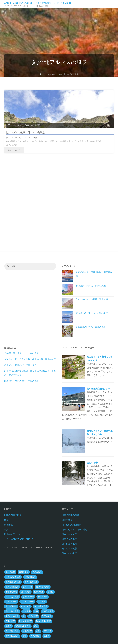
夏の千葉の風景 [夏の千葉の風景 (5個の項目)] (31, 582)
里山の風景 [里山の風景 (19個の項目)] (27, 631)
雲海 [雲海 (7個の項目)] (25, 636)
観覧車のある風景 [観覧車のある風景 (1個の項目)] (23, 626)
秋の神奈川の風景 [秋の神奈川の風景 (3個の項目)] (43, 621)
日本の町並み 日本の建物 (75, 529)
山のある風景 (12, 145)
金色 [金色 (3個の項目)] (38, 631)
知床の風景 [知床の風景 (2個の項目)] (47, 616)
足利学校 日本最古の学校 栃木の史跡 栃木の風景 (30, 359)
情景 (6, 520)
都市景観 (8, 525)
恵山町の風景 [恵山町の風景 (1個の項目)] (28, 597)
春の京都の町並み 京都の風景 (91, 327)
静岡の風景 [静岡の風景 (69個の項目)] (35, 636)
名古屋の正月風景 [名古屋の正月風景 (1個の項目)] (13, 577)
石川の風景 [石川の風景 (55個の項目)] (10, 621)
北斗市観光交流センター (99, 389)
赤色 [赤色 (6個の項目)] (36, 626)
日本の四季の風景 (13, 515)
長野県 (98, 141)
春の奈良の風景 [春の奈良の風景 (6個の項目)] (41, 606)
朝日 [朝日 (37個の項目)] (36, 611)
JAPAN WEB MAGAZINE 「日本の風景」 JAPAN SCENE (38, 3)
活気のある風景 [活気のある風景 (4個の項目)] (12, 616)
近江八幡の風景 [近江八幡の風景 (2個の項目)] (12, 631)
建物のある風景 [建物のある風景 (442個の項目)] (12, 597)
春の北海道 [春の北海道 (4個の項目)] (26, 606)
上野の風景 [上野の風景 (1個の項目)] (10, 572)
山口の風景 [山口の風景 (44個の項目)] (26, 592)
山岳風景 (12, 141)
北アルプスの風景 (76, 141)
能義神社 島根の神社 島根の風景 (22, 381)
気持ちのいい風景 (47, 141)
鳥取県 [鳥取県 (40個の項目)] (47, 636)
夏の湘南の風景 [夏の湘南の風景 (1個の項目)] (43, 587)
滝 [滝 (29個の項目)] (24, 616)
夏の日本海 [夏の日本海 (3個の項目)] (27, 587)
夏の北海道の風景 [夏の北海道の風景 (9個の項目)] (13, 582)
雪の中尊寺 (92, 463)
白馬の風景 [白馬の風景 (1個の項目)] (33, 616)
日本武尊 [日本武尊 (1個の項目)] (42, 601)
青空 (87, 141)
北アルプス (33, 141)
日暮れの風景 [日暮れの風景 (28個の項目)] (11, 601)
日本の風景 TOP (12, 534)
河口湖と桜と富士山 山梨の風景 (92, 313)
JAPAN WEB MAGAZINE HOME (19, 539)
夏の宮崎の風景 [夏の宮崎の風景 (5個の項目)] (12, 587)
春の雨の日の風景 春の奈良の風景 (22, 353)
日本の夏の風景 (69, 544)
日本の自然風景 (33, 125)
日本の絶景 (22, 141)
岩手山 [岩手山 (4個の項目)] (50, 592)
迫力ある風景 (61, 141)
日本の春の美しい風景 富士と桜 (92, 299)
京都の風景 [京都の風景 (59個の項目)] (24, 572)
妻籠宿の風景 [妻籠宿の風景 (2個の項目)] (11, 592)
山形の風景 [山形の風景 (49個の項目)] (39, 592)
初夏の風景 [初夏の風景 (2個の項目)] (37, 572)
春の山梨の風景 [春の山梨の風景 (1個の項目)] (12, 611)
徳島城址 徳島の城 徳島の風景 (20, 365)
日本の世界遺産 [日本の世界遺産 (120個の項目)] (27, 601)
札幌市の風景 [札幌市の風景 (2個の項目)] (48, 611)
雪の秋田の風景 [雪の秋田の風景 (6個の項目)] (12, 636)
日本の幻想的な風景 (71, 525)
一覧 (6, 529)
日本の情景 (67, 520)
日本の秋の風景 (69, 549)
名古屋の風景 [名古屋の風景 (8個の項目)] (30, 577)
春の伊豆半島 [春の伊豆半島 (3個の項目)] (11, 606)
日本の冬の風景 (69, 553)
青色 (92, 141)
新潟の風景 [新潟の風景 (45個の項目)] (43, 597)
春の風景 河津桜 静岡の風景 (91, 286)
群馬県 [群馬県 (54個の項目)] (8, 626)
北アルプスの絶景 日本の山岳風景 (25, 132)
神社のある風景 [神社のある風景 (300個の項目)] (26, 621)
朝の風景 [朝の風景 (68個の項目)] (26, 611)
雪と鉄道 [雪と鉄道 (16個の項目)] (48, 631)
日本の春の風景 (69, 539)
